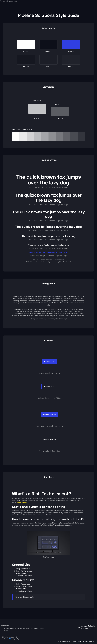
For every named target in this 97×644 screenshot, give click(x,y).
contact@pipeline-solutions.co (89, 627)
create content (22, 502)
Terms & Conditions (64, 641)
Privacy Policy (76, 641)
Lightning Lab (18, 639)
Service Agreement (89, 641)
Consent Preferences (8, 1)
